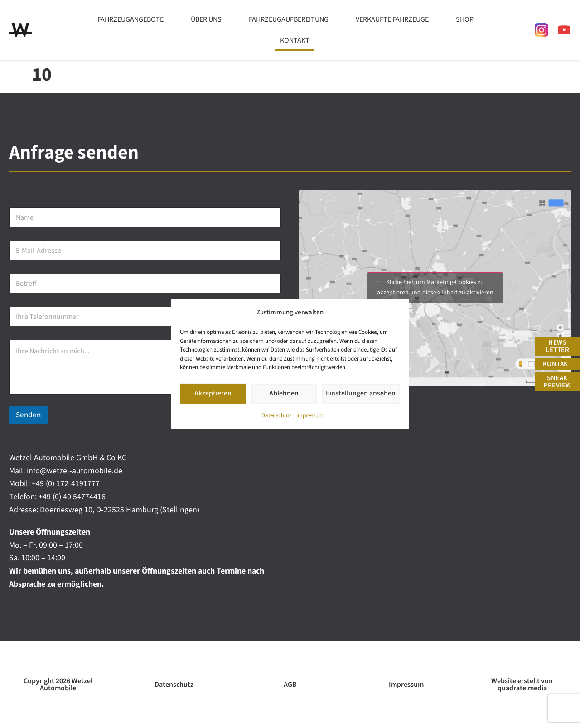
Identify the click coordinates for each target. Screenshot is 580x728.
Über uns (206, 19)
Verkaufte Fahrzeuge (392, 19)
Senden (28, 415)
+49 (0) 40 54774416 (72, 497)
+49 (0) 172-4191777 (66, 484)
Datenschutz (277, 415)
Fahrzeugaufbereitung (289, 19)
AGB (290, 685)
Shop (465, 19)
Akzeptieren (214, 393)
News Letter (557, 346)
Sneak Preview (557, 382)
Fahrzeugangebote (130, 19)
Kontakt (295, 40)
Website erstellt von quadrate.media (522, 685)
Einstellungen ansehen (362, 393)
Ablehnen (286, 393)
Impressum (310, 415)
